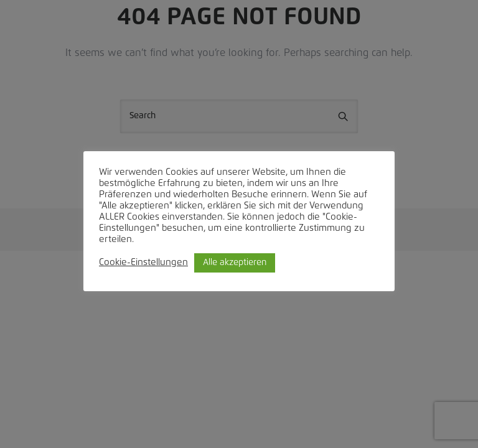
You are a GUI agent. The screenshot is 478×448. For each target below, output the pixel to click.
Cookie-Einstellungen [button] (143, 262)
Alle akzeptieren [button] (235, 263)
